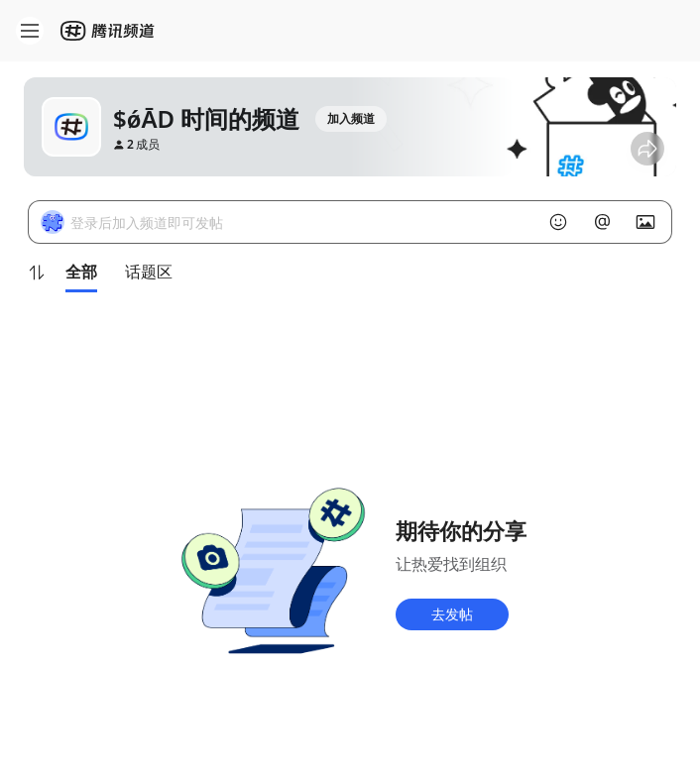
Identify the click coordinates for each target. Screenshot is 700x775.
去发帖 (452, 614)
